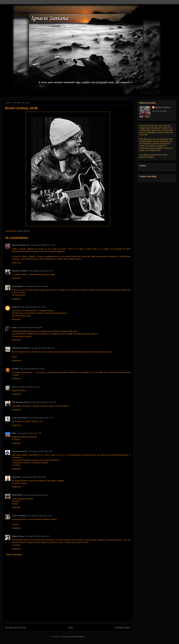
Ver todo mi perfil (159, 111)
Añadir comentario (14, 555)
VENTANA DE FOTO (20, 348)
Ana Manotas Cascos (21, 402)
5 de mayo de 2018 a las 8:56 (36, 286)
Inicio (70, 628)
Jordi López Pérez (20, 418)
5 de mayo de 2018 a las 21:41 (42, 348)
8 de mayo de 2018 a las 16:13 (35, 495)
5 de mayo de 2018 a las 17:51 (33, 307)
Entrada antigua (123, 628)
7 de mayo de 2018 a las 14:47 (40, 451)
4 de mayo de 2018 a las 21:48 (43, 245)
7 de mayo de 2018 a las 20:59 (34, 477)
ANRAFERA (17, 495)
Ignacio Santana (19, 245)
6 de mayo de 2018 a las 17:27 (41, 418)
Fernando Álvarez (20, 451)
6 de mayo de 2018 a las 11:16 (44, 402)
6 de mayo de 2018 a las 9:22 (28, 387)
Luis (14, 387)
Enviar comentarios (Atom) (74, 637)
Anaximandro (18, 286)
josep (14, 327)
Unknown (16, 307)
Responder (16, 263)
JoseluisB (16, 477)
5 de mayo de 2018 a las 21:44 (32, 369)
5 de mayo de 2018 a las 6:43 (40, 271)
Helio (14, 433)
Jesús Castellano (19, 516)
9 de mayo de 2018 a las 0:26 (40, 516)
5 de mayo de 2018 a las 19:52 (30, 327)
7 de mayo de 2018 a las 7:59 (29, 433)
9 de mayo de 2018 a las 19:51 (37, 536)
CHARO (15, 369)
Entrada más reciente (16, 628)
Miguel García (18, 536)
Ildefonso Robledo (20, 271)
